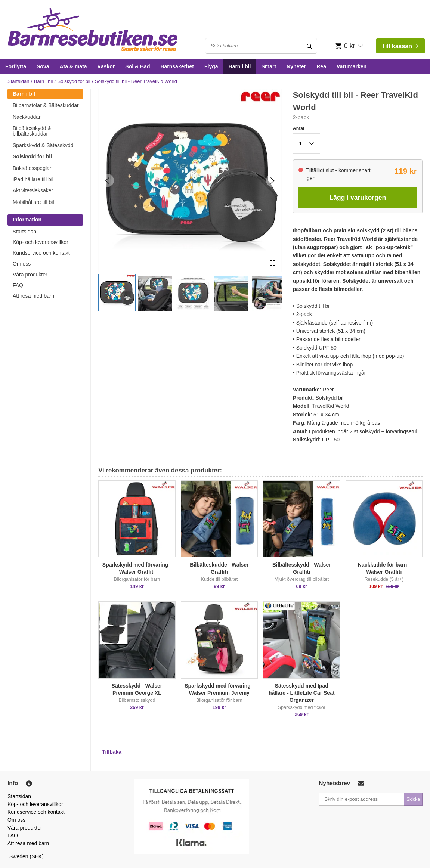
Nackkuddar (27, 117)
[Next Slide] (273, 180)
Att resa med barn (33, 296)
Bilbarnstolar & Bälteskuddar (46, 105)
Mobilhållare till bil (33, 202)
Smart (269, 66)
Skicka (413, 799)
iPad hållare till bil (33, 179)
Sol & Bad (137, 66)
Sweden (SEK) (27, 856)
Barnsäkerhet (177, 66)
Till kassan (400, 46)
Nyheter (296, 66)
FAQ (18, 285)
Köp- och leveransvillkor (41, 242)
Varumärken (352, 66)
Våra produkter (30, 275)
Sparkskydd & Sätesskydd (43, 145)
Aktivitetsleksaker (33, 190)
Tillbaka (112, 752)
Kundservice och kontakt (41, 253)
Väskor (106, 66)
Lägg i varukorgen (358, 198)
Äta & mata (73, 66)
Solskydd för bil (74, 81)
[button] (117, 292)
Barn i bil (240, 66)
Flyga (211, 66)
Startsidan (18, 81)
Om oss (22, 264)
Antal (299, 128)
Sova (43, 66)
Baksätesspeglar (32, 168)
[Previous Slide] (107, 180)
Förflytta (16, 66)
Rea (321, 66)
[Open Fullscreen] (273, 263)
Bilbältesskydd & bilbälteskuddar (32, 131)
